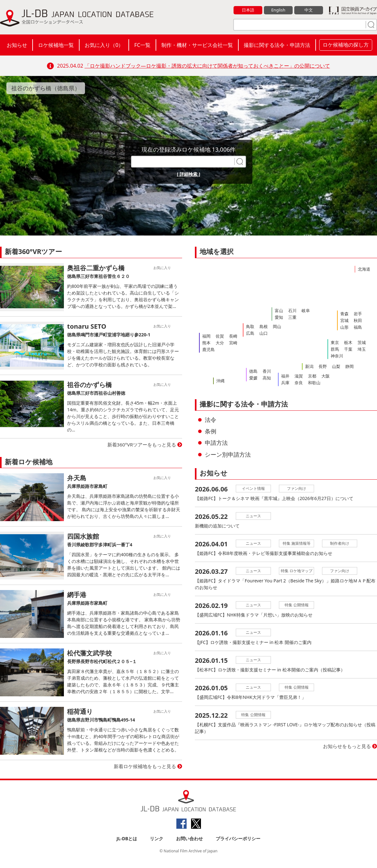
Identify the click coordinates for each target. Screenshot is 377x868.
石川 (292, 311)
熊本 (206, 343)
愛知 (279, 317)
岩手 (358, 314)
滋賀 (299, 376)
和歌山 (314, 383)
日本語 (248, 10)
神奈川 (337, 356)
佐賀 (220, 336)
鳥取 (250, 326)
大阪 (326, 376)
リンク (157, 838)
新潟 (309, 366)
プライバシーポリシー (238, 838)
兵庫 (285, 383)
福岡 (206, 336)
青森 (344, 314)
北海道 (364, 269)
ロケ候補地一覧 (56, 45)
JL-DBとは (127, 838)
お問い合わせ (189, 838)
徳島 (253, 371)
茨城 (362, 342)
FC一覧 (142, 45)
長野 (323, 366)
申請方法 (216, 443)
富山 (279, 311)
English (278, 10)
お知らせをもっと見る (347, 746)
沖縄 (220, 381)
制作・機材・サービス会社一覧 (197, 45)
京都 (312, 376)
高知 (267, 378)
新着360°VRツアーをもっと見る (142, 445)
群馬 (335, 349)
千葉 (348, 349)
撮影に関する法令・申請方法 (277, 45)
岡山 (277, 326)
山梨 (336, 366)
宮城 (344, 320)
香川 (267, 371)
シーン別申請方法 (228, 454)
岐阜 (306, 311)
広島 (250, 333)
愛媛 (253, 378)
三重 (292, 317)
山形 (344, 327)
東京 (335, 342)
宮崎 (233, 343)
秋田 (358, 320)
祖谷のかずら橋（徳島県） (46, 88)
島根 (264, 326)
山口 (264, 333)
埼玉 (362, 349)
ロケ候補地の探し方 (346, 45)
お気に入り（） (104, 45)
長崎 (233, 336)
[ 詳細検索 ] (189, 174)
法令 (211, 420)
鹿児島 (208, 349)
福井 (285, 376)
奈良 (299, 383)
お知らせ (17, 45)
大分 (220, 343)
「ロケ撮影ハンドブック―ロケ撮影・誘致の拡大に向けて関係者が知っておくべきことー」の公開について (207, 66)
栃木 (348, 342)
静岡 (350, 366)
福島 (358, 327)
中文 (309, 10)
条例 (211, 431)
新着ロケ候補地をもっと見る (145, 766)
